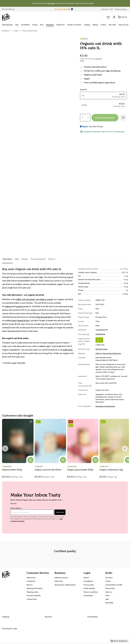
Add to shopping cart (105, 118)
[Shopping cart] (122, 17)
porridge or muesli (44, 299)
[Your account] (114, 17)
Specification (100, 334)
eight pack (68, 350)
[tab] (7, 259)
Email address (16, 508)
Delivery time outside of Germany (108, 353)
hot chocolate (29, 299)
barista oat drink (45, 317)
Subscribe (60, 512)
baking (8, 306)
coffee (18, 299)
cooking (20, 306)
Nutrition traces (101, 349)
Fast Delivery (8, 9)
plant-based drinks (20, 320)
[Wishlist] (108, 17)
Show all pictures (119, 641)
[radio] (103, 95)
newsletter (51, 3)
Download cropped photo (105, 406)
